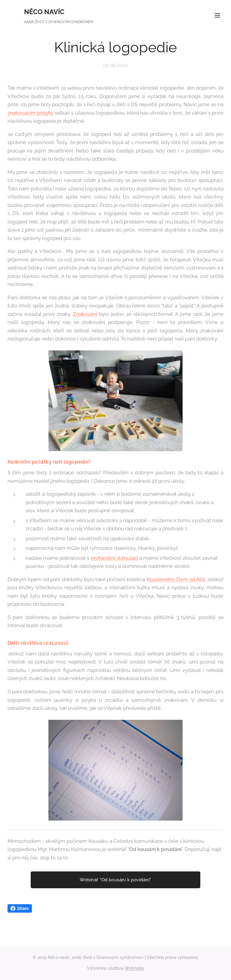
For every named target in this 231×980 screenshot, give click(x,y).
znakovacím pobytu (30, 112)
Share (20, 908)
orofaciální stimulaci (114, 558)
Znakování (85, 314)
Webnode (134, 968)
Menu (217, 15)
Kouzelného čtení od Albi (176, 579)
